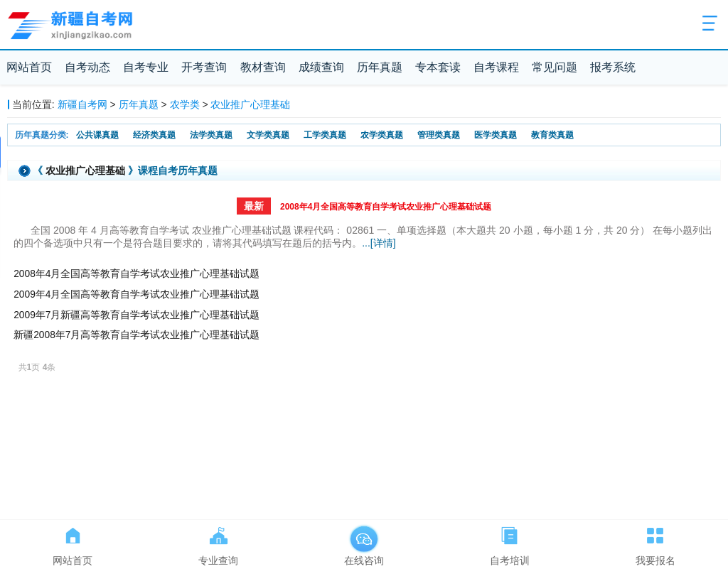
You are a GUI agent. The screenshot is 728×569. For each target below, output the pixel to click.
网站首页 (29, 67)
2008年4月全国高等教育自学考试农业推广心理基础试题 (386, 207)
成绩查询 (321, 67)
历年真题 (380, 67)
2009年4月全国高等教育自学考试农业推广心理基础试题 (136, 294)
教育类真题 (552, 135)
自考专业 (146, 67)
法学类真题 (211, 135)
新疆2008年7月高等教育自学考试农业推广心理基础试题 (136, 335)
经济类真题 (154, 135)
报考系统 (613, 67)
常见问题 (555, 67)
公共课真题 (97, 135)
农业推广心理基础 (250, 104)
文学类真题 (268, 135)
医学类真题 (496, 135)
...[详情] (379, 243)
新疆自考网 (82, 104)
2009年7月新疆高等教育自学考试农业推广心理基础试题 (136, 315)
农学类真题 (382, 135)
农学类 (185, 104)
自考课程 (496, 67)
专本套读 (438, 67)
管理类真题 (439, 135)
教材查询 (263, 67)
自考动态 (87, 67)
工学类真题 (325, 135)
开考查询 (204, 67)
